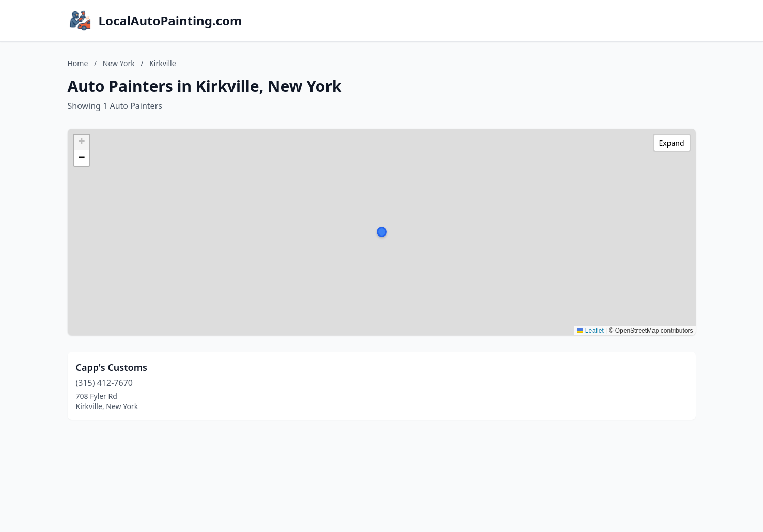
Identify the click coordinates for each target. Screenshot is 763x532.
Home (78, 63)
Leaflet (590, 331)
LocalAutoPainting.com (170, 21)
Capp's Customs (112, 367)
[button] (382, 232)
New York (119, 63)
